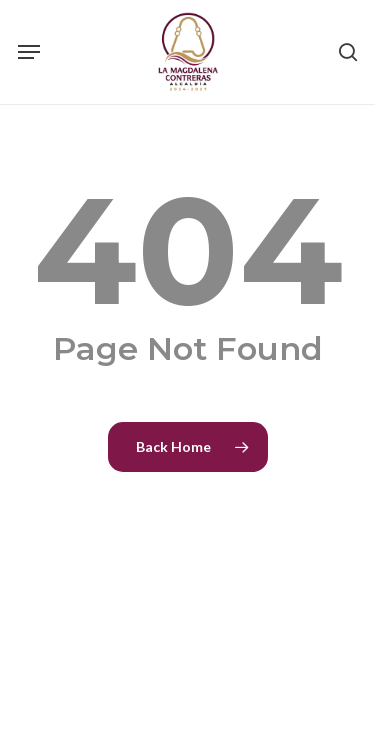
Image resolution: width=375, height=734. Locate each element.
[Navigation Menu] (29, 52)
